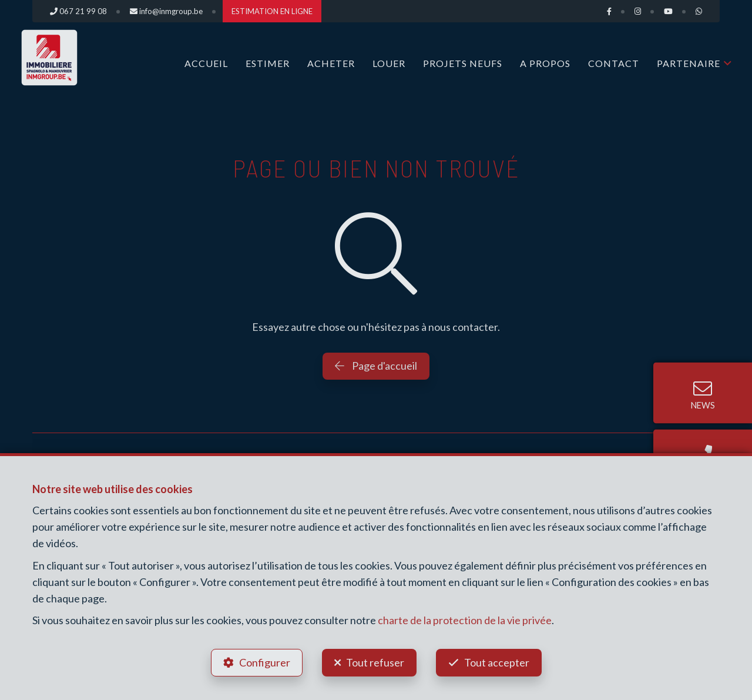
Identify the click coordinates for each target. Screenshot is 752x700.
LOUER (389, 63)
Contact (614, 63)
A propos (545, 63)
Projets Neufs (463, 63)
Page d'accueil (376, 366)
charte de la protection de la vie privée (465, 620)
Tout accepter (497, 662)
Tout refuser (375, 662)
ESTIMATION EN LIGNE (272, 11)
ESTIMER (268, 63)
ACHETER (331, 63)
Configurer (265, 662)
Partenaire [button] (689, 63)
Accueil (206, 63)
